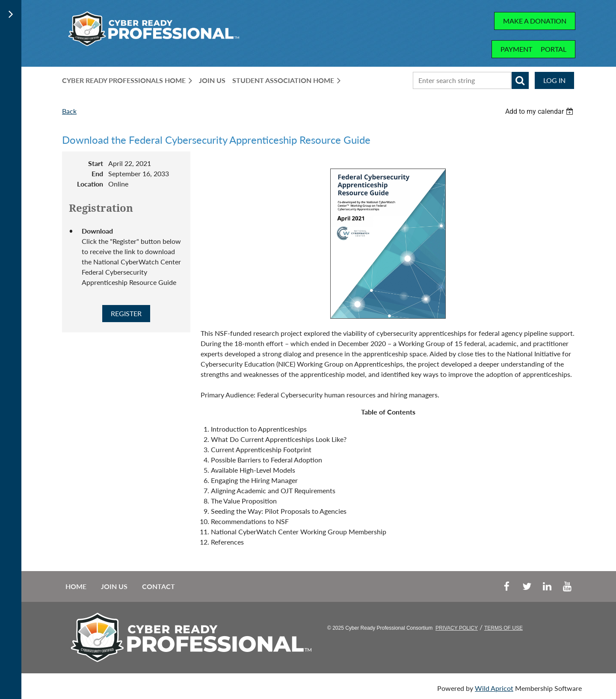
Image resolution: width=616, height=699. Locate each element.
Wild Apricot (494, 688)
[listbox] (540, 111)
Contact (158, 586)
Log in (554, 80)
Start (96, 163)
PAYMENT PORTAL (533, 49)
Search (520, 80)
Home (76, 586)
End (97, 173)
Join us (114, 586)
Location (90, 184)
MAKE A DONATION (535, 21)
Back (69, 111)
